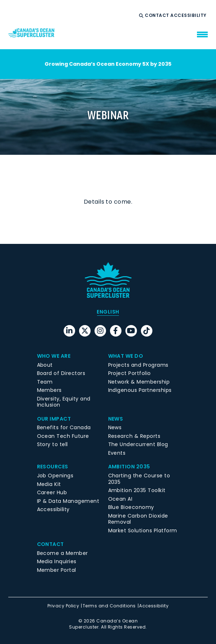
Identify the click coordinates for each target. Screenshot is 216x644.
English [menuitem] (108, 312)
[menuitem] (108, 312)
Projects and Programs (138, 365)
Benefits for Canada (64, 427)
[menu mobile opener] (202, 34)
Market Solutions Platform (143, 531)
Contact (158, 15)
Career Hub (52, 492)
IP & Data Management (68, 501)
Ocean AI (120, 499)
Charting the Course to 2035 (139, 479)
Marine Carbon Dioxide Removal (138, 519)
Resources (53, 467)
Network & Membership (139, 382)
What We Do (126, 356)
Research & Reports (134, 436)
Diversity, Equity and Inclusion (64, 402)
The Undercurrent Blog (138, 444)
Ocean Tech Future (63, 436)
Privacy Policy (63, 606)
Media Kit (49, 484)
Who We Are (54, 356)
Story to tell (52, 444)
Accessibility (189, 15)
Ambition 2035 (129, 467)
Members (49, 390)
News (116, 419)
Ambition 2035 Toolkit (137, 490)
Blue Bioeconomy (131, 507)
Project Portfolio (130, 373)
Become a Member (63, 553)
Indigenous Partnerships (140, 390)
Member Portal (57, 570)
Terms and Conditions (109, 606)
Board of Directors (61, 373)
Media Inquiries (57, 561)
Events (117, 453)
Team (45, 382)
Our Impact (54, 419)
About (45, 365)
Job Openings (55, 476)
